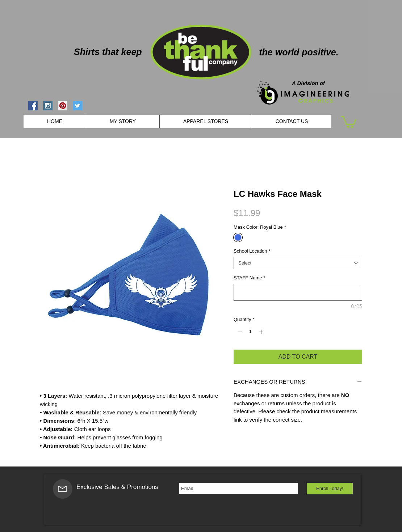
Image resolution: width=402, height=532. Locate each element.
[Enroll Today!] (330, 489)
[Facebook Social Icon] (33, 106)
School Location (252, 251)
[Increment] (262, 332)
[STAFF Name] (298, 292)
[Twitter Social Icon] (78, 106)
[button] (349, 121)
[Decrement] (239, 332)
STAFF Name (250, 278)
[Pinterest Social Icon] (63, 106)
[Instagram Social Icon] (48, 106)
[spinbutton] (250, 332)
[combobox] (298, 263)
